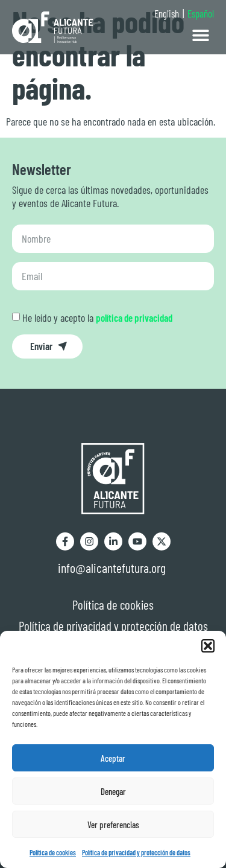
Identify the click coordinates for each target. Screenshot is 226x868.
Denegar (113, 791)
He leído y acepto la (97, 318)
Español (201, 13)
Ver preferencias (113, 825)
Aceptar (113, 758)
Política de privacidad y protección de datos (136, 852)
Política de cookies (53, 852)
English (167, 13)
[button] (208, 646)
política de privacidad (134, 318)
